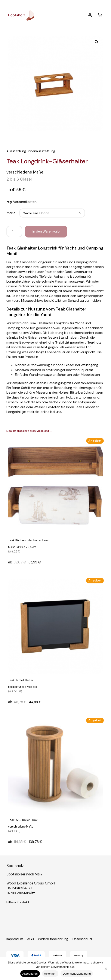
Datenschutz (83, 939)
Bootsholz (15, 866)
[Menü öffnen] (50, 15)
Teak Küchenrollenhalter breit (29, 546)
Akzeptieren (30, 974)
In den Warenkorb (46, 231)
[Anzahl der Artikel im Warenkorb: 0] (100, 15)
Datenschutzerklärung (77, 974)
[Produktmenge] (14, 231)
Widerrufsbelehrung (53, 939)
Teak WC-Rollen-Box (23, 826)
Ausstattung (16, 151)
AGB (30, 939)
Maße (11, 213)
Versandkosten (25, 202)
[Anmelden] (90, 15)
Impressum (15, 939)
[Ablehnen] (106, 969)
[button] (97, 42)
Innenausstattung (41, 151)
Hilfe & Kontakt (18, 902)
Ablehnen (50, 974)
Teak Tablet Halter (22, 686)
